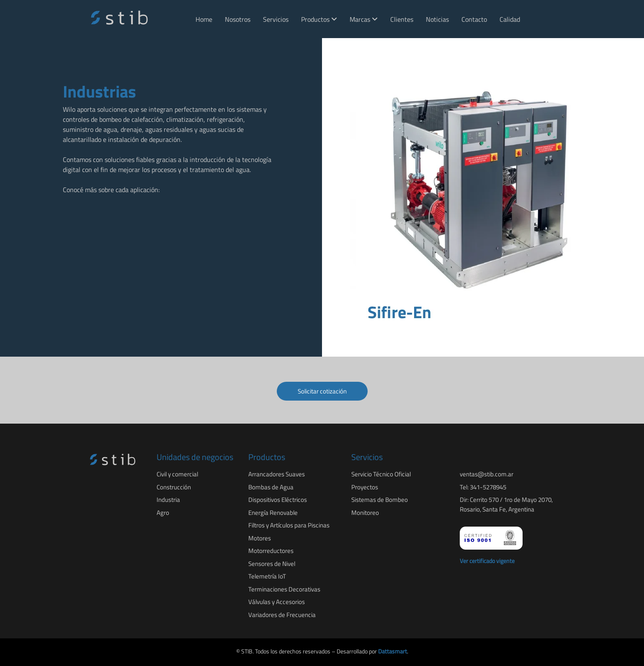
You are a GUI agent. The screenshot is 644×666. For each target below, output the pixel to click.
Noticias (437, 19)
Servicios (276, 19)
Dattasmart (393, 651)
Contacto (474, 19)
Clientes (402, 19)
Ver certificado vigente (487, 561)
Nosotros (238, 19)
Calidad (510, 19)
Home (204, 19)
